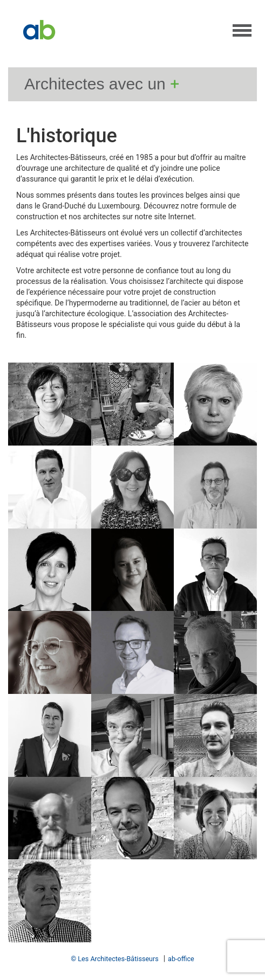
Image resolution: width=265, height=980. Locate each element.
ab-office (181, 959)
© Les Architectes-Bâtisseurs (115, 959)
